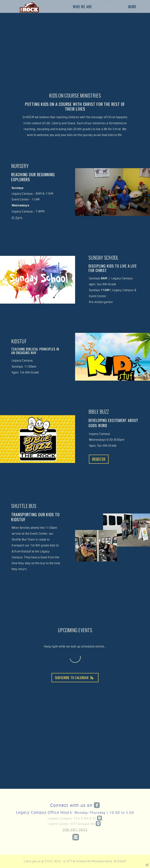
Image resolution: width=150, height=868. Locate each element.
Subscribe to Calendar (75, 678)
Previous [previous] (6, 747)
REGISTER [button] (99, 459)
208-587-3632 (75, 830)
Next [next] (144, 747)
